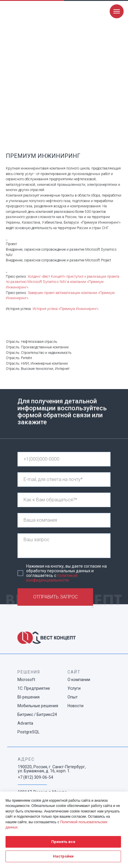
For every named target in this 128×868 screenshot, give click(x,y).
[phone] (64, 459)
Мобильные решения (38, 706)
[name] (64, 500)
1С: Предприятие (34, 688)
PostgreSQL (29, 732)
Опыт (73, 697)
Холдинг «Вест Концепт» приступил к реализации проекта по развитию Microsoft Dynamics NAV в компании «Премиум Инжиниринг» (63, 282)
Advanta (25, 723)
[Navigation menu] (117, 11)
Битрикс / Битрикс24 (37, 714)
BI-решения (29, 697)
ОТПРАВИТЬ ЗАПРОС (55, 597)
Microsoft (26, 680)
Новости (75, 706)
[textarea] (64, 546)
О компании (79, 680)
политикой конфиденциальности (52, 578)
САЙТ (74, 672)
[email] (64, 480)
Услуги (74, 688)
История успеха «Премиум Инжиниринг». (66, 309)
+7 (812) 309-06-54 (35, 777)
